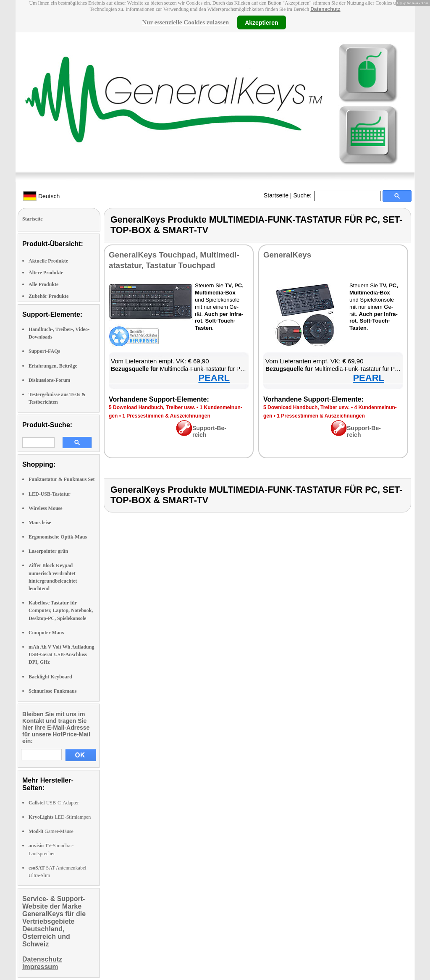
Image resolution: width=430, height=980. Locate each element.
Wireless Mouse (46, 508)
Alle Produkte (43, 284)
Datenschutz (325, 9)
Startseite (276, 195)
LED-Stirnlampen (60, 817)
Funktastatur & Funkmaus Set (62, 479)
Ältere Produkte (46, 273)
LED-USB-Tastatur (50, 494)
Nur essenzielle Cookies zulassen (185, 22)
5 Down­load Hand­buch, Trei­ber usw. (152, 407)
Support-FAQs (44, 351)
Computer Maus (46, 633)
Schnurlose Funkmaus (52, 691)
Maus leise (40, 523)
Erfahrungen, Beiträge (53, 366)
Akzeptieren (261, 22)
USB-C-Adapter (54, 803)
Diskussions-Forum (49, 380)
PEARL (214, 378)
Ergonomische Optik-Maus (58, 537)
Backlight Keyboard (50, 677)
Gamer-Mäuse (51, 831)
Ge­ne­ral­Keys (287, 255)
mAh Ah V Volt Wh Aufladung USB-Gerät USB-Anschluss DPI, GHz (61, 654)
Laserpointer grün (48, 551)
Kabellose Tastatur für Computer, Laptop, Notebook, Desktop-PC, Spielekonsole (61, 610)
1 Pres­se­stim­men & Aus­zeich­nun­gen (166, 416)
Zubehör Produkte (49, 296)
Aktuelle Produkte (48, 261)
